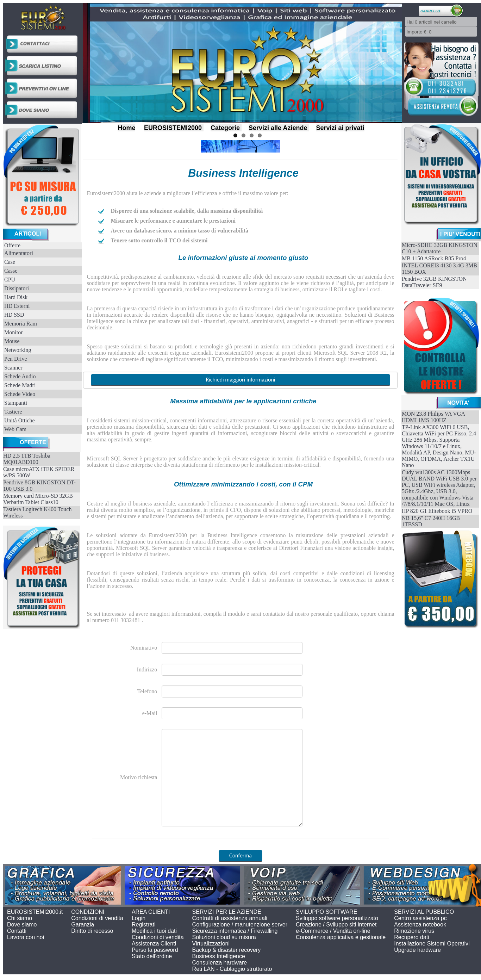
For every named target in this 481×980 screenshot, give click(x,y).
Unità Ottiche (20, 420)
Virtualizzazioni (211, 944)
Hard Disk (16, 297)
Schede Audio (20, 376)
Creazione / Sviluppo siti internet (336, 925)
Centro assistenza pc (420, 918)
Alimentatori (19, 253)
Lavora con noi (26, 937)
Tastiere (13, 412)
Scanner (13, 368)
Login (139, 918)
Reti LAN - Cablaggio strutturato (232, 969)
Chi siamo (20, 918)
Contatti (17, 931)
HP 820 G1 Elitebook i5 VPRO (437, 511)
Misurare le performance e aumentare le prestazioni (173, 221)
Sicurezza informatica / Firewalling (235, 931)
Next (409, 61)
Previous (76, 61)
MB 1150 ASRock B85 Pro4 (434, 258)
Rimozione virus (414, 931)
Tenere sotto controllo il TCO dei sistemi (159, 240)
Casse (11, 271)
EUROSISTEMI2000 (173, 128)
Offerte (12, 245)
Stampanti (16, 403)
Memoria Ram (21, 324)
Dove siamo (22, 925)
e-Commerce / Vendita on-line (333, 931)
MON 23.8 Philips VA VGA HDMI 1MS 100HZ (433, 417)
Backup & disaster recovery (227, 950)
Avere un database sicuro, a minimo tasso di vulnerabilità (179, 231)
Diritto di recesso (92, 931)
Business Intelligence (219, 956)
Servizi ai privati (340, 128)
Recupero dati (412, 937)
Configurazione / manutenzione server (240, 925)
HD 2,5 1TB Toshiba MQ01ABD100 (27, 459)
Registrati (144, 925)
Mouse (12, 341)
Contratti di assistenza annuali (230, 918)
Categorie (225, 128)
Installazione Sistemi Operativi (432, 944)
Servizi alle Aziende (278, 128)
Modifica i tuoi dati (154, 931)
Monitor (13, 332)
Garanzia (83, 925)
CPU (10, 280)
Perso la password (155, 950)
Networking (18, 350)
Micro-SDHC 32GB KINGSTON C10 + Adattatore (440, 248)
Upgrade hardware (417, 950)
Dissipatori (17, 288)
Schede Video (20, 394)
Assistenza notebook (420, 925)
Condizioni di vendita (97, 918)
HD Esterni (17, 306)
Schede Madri (20, 385)
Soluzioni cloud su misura (224, 937)
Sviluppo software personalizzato (337, 918)
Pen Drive (15, 359)
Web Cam (15, 429)
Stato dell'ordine (152, 956)
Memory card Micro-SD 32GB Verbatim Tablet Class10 (38, 499)
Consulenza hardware (220, 963)
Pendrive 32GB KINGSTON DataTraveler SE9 (434, 282)
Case (10, 262)
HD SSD (14, 315)
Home (126, 128)
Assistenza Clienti (154, 944)
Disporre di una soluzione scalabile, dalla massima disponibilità (187, 211)
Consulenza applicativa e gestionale (341, 937)
